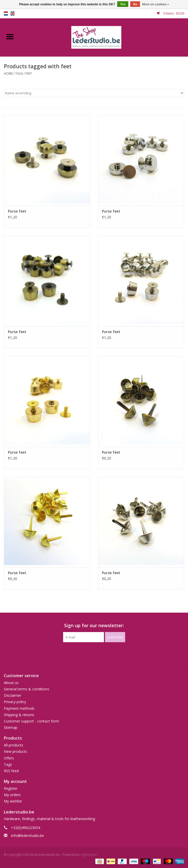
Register (11, 788)
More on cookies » (156, 4)
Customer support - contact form (31, 721)
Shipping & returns (19, 715)
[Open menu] (10, 36)
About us (11, 683)
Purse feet (17, 211)
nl (6, 14)
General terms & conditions (27, 689)
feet (29, 74)
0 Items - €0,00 (171, 13)
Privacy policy (15, 702)
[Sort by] (94, 93)
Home (8, 74)
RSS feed (11, 771)
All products (14, 745)
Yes (123, 4)
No (135, 4)
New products (15, 751)
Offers (9, 758)
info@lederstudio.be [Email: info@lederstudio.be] (27, 836)
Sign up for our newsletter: (94, 626)
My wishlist (13, 801)
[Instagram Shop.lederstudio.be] (99, 653)
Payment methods (19, 708)
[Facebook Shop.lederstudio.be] (89, 653)
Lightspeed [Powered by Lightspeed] (89, 855)
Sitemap (11, 727)
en (13, 14)
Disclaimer (13, 695)
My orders (12, 795)
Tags (19, 74)
